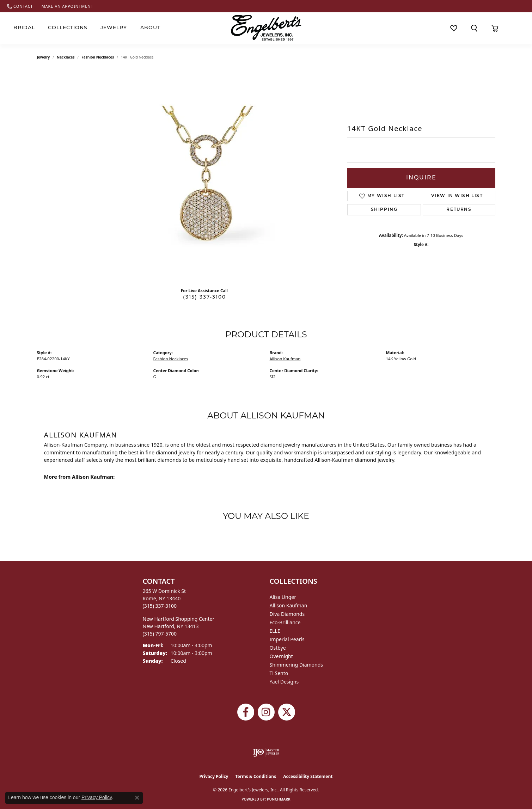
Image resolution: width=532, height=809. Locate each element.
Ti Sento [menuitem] (279, 673)
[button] (474, 28)
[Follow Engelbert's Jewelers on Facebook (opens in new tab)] (246, 712)
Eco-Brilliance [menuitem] (285, 622)
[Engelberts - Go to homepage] (266, 28)
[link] (20, 6)
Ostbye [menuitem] (278, 648)
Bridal (24, 28)
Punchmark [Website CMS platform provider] (279, 799)
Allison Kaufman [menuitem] (289, 605)
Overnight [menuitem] (281, 656)
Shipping (384, 210)
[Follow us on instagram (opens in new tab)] (266, 712)
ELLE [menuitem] (275, 631)
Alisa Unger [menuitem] (283, 597)
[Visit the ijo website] (266, 752)
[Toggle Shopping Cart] (495, 28)
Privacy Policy (214, 776)
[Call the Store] (160, 606)
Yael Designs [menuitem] (284, 682)
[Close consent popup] (137, 798)
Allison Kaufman (285, 359)
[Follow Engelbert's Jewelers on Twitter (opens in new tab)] (287, 712)
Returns (459, 210)
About (150, 28)
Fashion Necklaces (98, 57)
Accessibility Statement (308, 776)
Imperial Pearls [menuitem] (287, 639)
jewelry (44, 57)
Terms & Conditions (256, 776)
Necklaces (66, 57)
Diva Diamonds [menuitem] (287, 614)
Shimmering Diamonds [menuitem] (296, 665)
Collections (68, 28)
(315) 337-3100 (204, 297)
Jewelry (114, 28)
